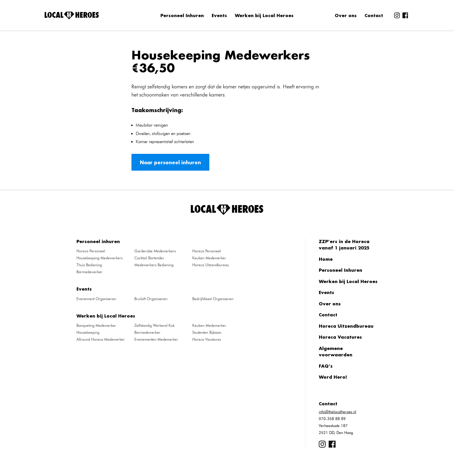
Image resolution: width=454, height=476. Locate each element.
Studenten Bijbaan (207, 332)
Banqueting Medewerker (96, 325)
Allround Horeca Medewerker (101, 339)
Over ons (346, 15)
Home (326, 259)
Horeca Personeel (91, 251)
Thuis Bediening (89, 265)
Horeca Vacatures (207, 339)
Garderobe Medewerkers (155, 251)
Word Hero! (333, 377)
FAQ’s (326, 366)
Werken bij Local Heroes (264, 15)
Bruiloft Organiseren (151, 299)
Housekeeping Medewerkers (99, 258)
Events (219, 15)
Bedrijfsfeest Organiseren (213, 299)
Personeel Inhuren (182, 15)
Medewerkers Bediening (154, 265)
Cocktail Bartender (149, 258)
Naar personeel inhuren (170, 162)
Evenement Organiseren (96, 299)
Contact (374, 15)
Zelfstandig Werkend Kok (154, 325)
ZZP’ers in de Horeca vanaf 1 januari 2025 (344, 245)
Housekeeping (88, 332)
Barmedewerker (89, 272)
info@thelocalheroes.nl (337, 412)
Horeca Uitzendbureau (211, 265)
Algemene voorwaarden (336, 352)
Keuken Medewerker (209, 258)
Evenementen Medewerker (156, 339)
